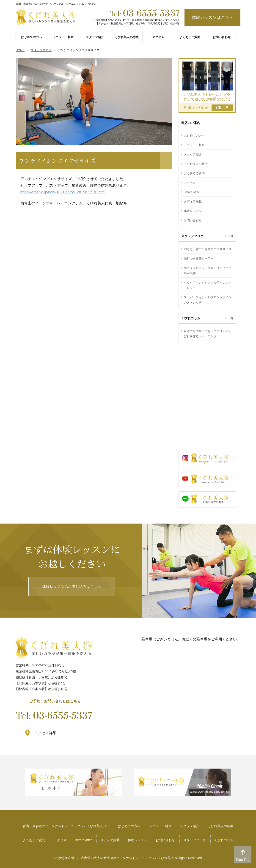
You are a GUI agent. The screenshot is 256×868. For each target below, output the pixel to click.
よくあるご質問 (194, 173)
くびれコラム (224, 840)
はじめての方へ (194, 136)
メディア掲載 (193, 201)
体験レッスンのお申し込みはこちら (72, 587)
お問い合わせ (193, 220)
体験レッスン (193, 211)
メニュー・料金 (194, 145)
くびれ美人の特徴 (196, 164)
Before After (192, 192)
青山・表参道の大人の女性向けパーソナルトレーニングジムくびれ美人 (123, 858)
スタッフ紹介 (193, 154)
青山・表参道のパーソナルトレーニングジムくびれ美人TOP (66, 826)
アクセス (190, 183)
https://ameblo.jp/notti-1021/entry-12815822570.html (63, 192)
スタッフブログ (195, 840)
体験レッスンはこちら (212, 17)
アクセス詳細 (45, 733)
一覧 (230, 236)
